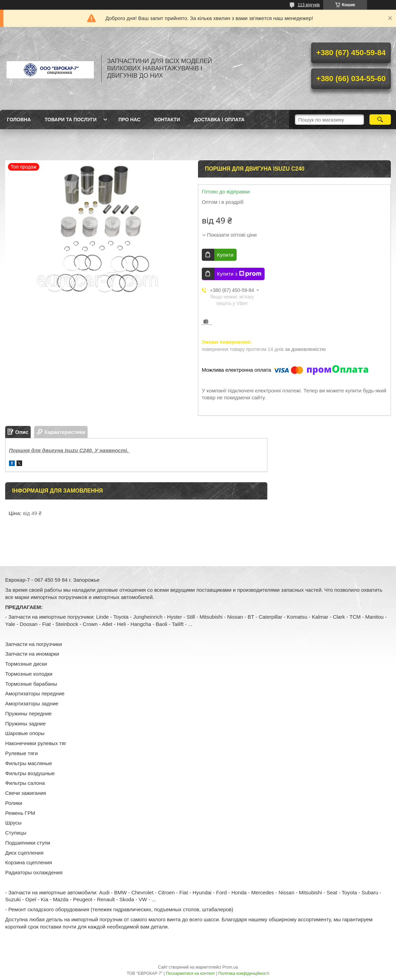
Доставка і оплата (219, 120)
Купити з (239, 274)
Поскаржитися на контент (190, 973)
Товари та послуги (71, 120)
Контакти (167, 120)
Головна (19, 120)
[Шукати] (380, 120)
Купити (225, 255)
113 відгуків (309, 5)
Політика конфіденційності (244, 973)
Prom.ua (230, 967)
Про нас (129, 120)
